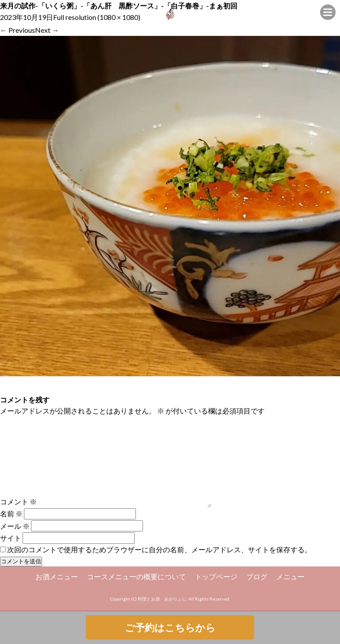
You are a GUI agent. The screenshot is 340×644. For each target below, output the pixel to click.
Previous (17, 30)
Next (47, 30)
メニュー (290, 576)
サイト (11, 538)
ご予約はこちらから (170, 627)
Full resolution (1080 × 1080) (97, 17)
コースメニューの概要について (136, 576)
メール (15, 526)
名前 (11, 513)
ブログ (257, 576)
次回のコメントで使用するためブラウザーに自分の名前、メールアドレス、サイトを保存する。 (159, 549)
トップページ (216, 576)
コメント (18, 502)
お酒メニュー (57, 576)
